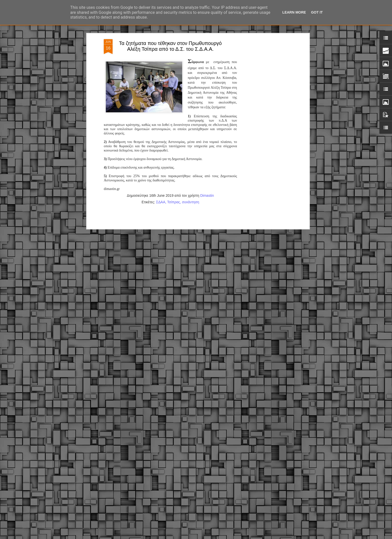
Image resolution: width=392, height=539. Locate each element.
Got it (317, 12)
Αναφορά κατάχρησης (250, 536)
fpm (212, 536)
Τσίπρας (174, 151)
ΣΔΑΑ (161, 151)
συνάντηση (190, 151)
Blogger (230, 536)
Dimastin (207, 145)
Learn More (294, 12)
